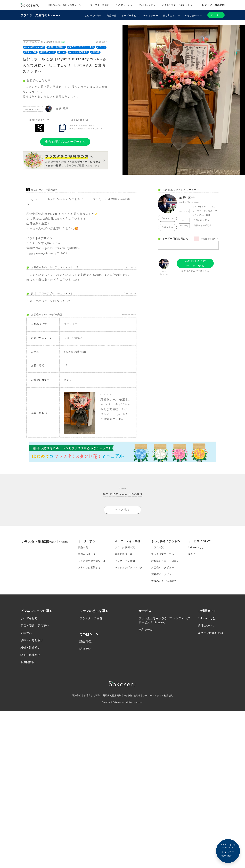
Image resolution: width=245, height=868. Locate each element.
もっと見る (122, 510)
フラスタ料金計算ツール (92, 561)
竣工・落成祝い (30, 656)
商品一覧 (112, 16)
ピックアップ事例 (125, 561)
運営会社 (73, 696)
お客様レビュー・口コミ (165, 561)
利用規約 (106, 696)
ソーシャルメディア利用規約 (160, 696)
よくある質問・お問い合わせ (177, 5)
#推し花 (95, 52)
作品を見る (167, 227)
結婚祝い (85, 650)
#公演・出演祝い (56, 47)
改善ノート (194, 555)
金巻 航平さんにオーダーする (65, 142)
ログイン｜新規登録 (213, 5)
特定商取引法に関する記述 (126, 696)
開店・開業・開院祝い (35, 626)
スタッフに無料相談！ (228, 850)
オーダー (216, 15)
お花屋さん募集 (90, 696)
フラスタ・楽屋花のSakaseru (40, 15)
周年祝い (26, 634)
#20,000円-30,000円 (34, 47)
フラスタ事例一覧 (125, 548)
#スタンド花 (30, 52)
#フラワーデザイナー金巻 (81, 47)
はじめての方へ (93, 16)
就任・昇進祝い (30, 648)
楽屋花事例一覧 (124, 555)
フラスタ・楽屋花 (100, 5)
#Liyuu (62, 52)
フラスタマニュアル (163, 555)
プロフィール (168, 218)
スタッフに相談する (89, 568)
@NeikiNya (53, 243)
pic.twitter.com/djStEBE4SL (64, 248)
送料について (206, 626)
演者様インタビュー (163, 575)
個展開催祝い (29, 663)
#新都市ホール (47, 52)
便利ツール (146, 631)
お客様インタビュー (163, 568)
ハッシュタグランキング (129, 568)
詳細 (63, 42)
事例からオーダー (88, 555)
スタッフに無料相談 (210, 634)
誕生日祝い (87, 642)
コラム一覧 (158, 548)
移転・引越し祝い (32, 641)
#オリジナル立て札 (78, 52)
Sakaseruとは (196, 548)
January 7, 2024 (57, 253)
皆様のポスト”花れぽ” (164, 582)
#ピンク (101, 47)
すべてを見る (29, 619)
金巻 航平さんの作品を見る (195, 271)
